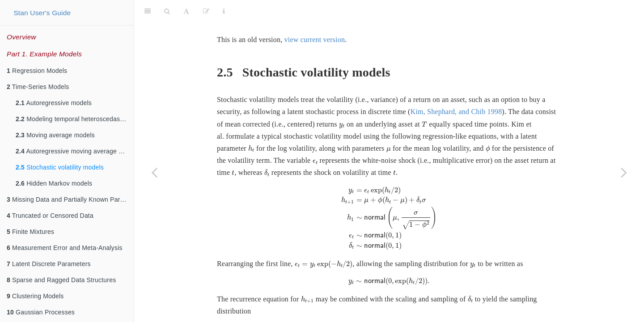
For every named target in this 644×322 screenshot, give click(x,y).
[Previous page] (154, 172)
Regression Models (37, 71)
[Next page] (624, 172)
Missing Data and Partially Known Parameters (70, 199)
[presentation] (342, 103)
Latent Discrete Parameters (49, 264)
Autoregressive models (54, 103)
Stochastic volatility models (60, 167)
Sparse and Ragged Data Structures (61, 280)
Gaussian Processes (41, 312)
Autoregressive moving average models (75, 151)
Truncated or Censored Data (50, 216)
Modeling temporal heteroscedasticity (74, 119)
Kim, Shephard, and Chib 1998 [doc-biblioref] (456, 89)
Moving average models (55, 135)
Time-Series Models (38, 87)
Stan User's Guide (42, 13)
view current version (315, 17)
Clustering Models (35, 296)
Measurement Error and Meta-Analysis (65, 248)
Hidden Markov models (54, 183)
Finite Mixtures (30, 232)
